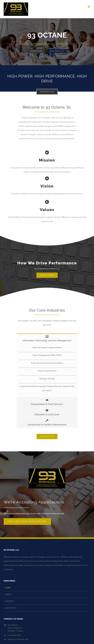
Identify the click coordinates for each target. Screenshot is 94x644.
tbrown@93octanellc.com (18, 639)
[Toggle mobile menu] (89, 7)
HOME (8, 588)
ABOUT (8, 595)
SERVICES (9, 601)
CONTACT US (11, 608)
